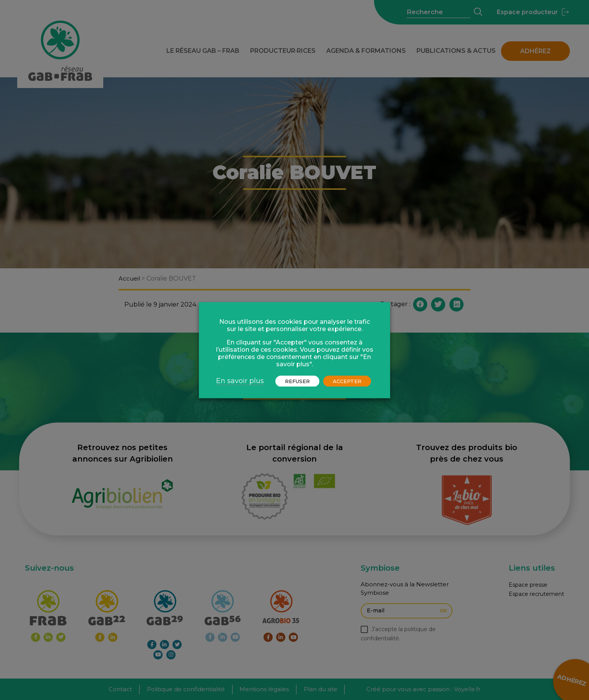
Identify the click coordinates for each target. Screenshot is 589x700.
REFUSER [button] (297, 381)
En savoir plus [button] (240, 380)
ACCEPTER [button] (347, 381)
